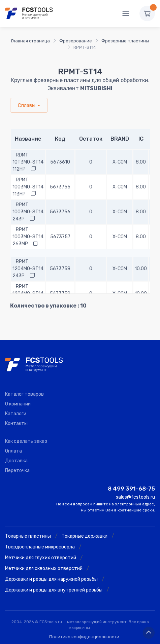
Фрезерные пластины (125, 41)
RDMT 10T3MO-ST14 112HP (28, 162)
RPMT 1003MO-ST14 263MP (28, 237)
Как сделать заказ (26, 441)
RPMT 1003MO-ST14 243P (28, 212)
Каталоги (16, 414)
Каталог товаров (24, 394)
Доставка (16, 461)
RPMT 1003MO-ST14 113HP (28, 187)
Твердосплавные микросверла (40, 547)
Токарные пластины (28, 536)
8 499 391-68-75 (131, 489)
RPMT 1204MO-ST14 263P (28, 294)
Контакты (16, 423)
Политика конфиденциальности (84, 637)
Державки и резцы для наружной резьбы (51, 579)
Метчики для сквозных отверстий (44, 568)
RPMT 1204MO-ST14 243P (28, 269)
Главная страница (30, 41)
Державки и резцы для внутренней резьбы (54, 590)
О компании (18, 404)
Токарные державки (85, 536)
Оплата (13, 451)
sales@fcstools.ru (135, 497)
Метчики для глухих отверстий (41, 558)
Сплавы (27, 105)
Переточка (17, 471)
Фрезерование (76, 41)
